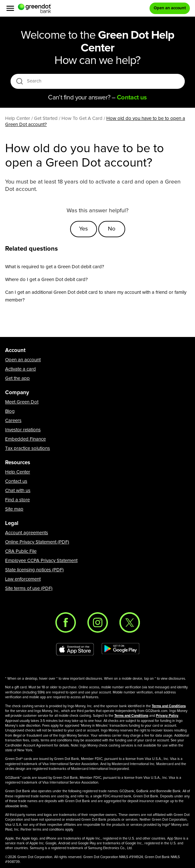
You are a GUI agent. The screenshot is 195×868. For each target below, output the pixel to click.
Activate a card (20, 369)
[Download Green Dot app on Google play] (120, 649)
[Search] (98, 81)
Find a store (17, 500)
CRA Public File (21, 551)
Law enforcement (23, 579)
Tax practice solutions (28, 448)
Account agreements (27, 533)
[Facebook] (66, 622)
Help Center (18, 472)
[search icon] (19, 81)
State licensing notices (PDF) (34, 570)
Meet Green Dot (22, 402)
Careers (13, 421)
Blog (10, 411)
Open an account (23, 360)
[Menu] (10, 8)
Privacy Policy (167, 716)
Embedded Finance (25, 439)
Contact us (16, 481)
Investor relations (23, 430)
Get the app (17, 378)
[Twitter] (130, 622)
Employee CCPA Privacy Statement (41, 561)
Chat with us (18, 491)
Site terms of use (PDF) (29, 588)
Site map (14, 509)
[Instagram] (98, 622)
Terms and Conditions (169, 706)
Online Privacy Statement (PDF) (37, 542)
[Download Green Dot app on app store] (75, 649)
